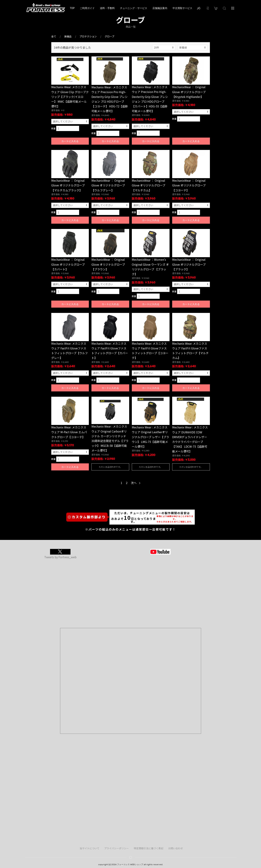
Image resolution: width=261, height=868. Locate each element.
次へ (136, 483)
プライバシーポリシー (116, 848)
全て (54, 36)
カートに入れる (70, 141)
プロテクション (88, 36)
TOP (72, 8)
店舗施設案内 (160, 8)
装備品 (68, 36)
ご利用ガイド (87, 8)
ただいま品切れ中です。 (110, 467)
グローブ (110, 36)
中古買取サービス (182, 8)
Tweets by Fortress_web (60, 557)
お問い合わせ (176, 848)
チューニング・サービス (134, 8)
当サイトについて (90, 848)
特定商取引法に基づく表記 (149, 848)
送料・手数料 (107, 8)
